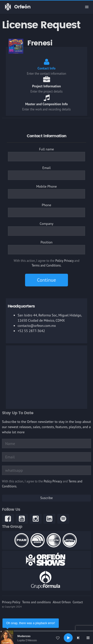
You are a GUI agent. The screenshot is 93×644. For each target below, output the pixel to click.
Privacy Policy (11, 602)
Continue (46, 280)
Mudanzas (24, 636)
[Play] (68, 638)
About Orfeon (62, 602)
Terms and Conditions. (47, 265)
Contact (78, 602)
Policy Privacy (64, 261)
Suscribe (46, 498)
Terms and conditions (36, 602)
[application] (46, 638)
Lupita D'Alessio (27, 640)
